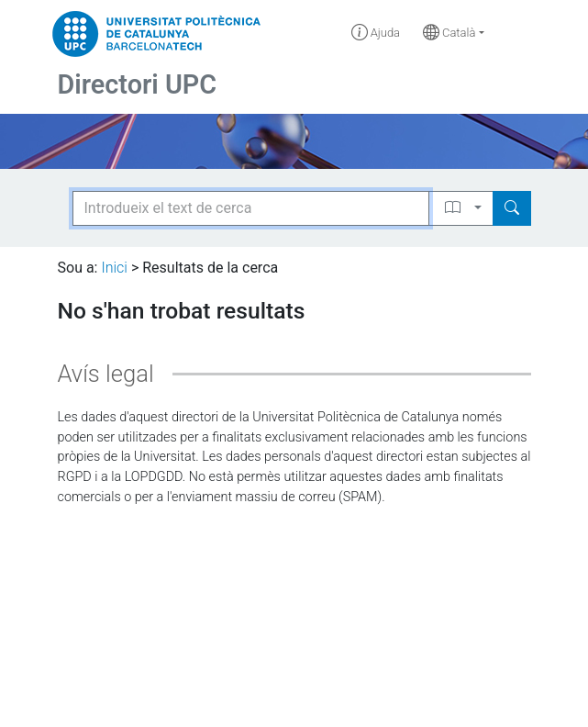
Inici (114, 268)
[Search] (512, 208)
